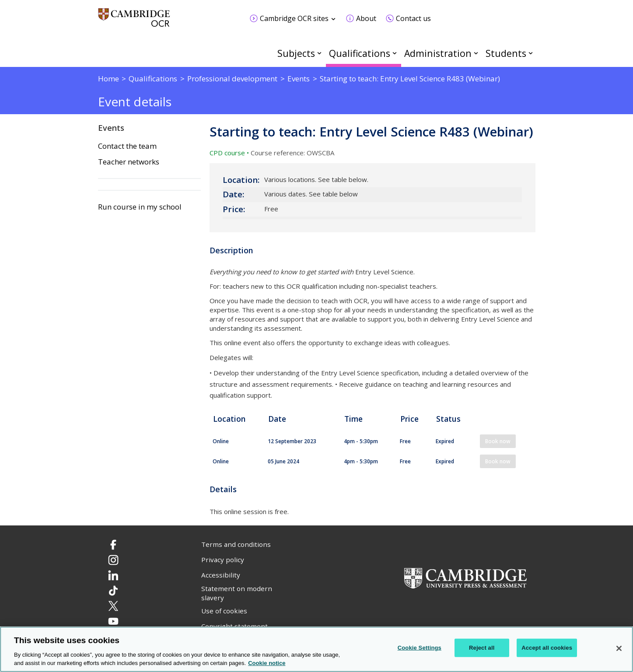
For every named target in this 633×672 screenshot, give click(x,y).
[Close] (619, 648)
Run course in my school (140, 207)
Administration (438, 53)
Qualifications (360, 53)
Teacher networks (129, 162)
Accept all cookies (547, 648)
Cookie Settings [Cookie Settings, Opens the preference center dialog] (420, 648)
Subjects (296, 53)
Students (506, 53)
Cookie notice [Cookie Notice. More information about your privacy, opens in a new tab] (267, 663)
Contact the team (127, 146)
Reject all (482, 648)
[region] (316, 649)
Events (111, 128)
